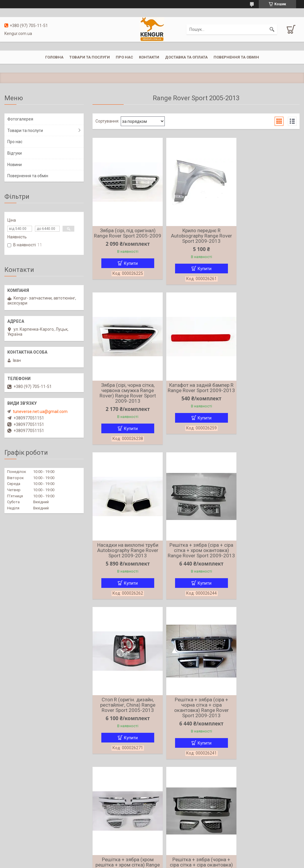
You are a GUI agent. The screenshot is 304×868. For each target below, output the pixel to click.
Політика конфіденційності (213, 862)
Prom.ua (180, 852)
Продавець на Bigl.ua (152, 857)
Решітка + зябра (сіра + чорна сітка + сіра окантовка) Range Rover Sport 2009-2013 (196, 560)
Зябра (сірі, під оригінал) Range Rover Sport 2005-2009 (126, 236)
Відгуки (15, 153)
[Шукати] (272, 29)
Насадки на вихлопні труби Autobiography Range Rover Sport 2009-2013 (196, 397)
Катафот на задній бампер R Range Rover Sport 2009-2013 (126, 397)
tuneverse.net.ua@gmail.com (40, 412)
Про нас (124, 57)
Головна (54, 57)
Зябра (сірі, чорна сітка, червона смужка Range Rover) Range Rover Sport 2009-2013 (266, 238)
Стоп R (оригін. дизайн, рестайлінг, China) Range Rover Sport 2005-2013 (126, 557)
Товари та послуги (90, 57)
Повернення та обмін (236, 57)
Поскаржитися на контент (166, 862)
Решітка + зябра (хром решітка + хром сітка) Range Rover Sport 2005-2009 (266, 560)
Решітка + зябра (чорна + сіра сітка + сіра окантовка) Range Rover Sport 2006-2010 (126, 721)
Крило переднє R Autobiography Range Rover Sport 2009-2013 (196, 236)
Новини (15, 165)
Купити (129, 269)
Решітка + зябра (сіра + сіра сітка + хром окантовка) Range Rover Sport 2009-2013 (266, 399)
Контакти (149, 57)
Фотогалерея (20, 119)
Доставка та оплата (186, 57)
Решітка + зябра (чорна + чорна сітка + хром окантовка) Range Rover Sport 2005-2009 (196, 721)
